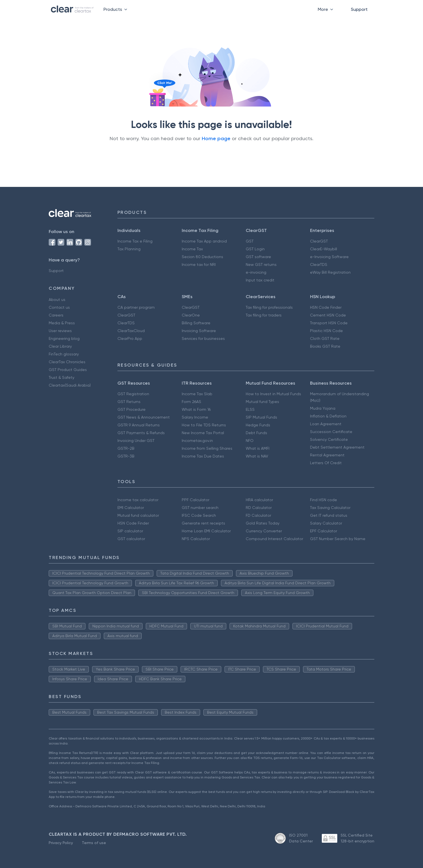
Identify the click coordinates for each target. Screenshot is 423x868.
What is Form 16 (196, 409)
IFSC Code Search (199, 515)
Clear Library (60, 346)
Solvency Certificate (329, 439)
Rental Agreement (327, 455)
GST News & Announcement (144, 417)
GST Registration (133, 394)
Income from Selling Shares (207, 448)
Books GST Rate (325, 346)
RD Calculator (259, 508)
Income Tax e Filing (135, 241)
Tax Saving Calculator (330, 508)
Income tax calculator (138, 500)
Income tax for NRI (199, 264)
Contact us (59, 307)
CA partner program (136, 307)
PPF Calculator (195, 500)
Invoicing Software (199, 331)
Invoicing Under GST (136, 441)
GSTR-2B (126, 448)
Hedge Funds (258, 425)
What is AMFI (258, 448)
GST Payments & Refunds (141, 433)
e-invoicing (256, 272)
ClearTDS (319, 264)
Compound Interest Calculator (274, 539)
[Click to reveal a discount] (158, 95)
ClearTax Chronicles (67, 362)
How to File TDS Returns (204, 425)
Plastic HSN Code (326, 331)
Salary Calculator (326, 523)
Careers (56, 315)
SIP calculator (130, 531)
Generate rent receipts (203, 523)
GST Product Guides (68, 370)
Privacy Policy (61, 843)
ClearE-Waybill (324, 249)
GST (250, 241)
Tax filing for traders (264, 315)
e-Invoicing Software (329, 257)
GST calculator (131, 539)
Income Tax (192, 249)
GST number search (200, 508)
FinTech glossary (64, 354)
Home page (216, 139)
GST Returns (129, 402)
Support (359, 9)
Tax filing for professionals (269, 307)
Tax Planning (129, 249)
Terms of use (94, 843)
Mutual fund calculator (138, 515)
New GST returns (261, 264)
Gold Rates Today (263, 523)
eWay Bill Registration (330, 272)
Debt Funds (256, 433)
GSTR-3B (126, 456)
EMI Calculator (131, 508)
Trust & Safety (62, 377)
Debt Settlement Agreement (337, 447)
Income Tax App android (204, 241)
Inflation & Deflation (328, 416)
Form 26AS (191, 402)
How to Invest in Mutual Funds (273, 394)
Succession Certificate (331, 432)
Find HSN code (324, 500)
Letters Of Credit (326, 463)
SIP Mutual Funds (261, 417)
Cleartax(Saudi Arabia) (70, 385)
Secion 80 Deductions (202, 257)
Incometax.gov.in (197, 441)
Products (116, 9)
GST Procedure (131, 409)
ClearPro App (130, 338)
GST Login (255, 249)
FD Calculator (258, 515)
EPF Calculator (324, 531)
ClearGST (319, 241)
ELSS (250, 409)
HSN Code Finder (326, 307)
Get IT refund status (329, 515)
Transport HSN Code (329, 323)
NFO (250, 441)
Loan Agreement (326, 424)
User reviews (60, 331)
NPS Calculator (196, 539)
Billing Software (196, 323)
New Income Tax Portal (203, 433)
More (327, 9)
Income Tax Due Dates (203, 456)
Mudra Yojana (323, 408)
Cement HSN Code (328, 315)
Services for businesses (203, 338)
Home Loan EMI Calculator (206, 531)
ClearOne (191, 315)
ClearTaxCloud (131, 331)
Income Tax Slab (197, 394)
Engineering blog (64, 338)
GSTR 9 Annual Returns (139, 425)
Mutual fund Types (262, 402)
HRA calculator (259, 500)
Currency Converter (264, 531)
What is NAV (257, 456)
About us (57, 300)
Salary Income (195, 417)
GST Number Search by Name (338, 539)
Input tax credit (260, 280)
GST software (258, 257)
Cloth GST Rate (325, 338)
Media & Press (62, 323)
